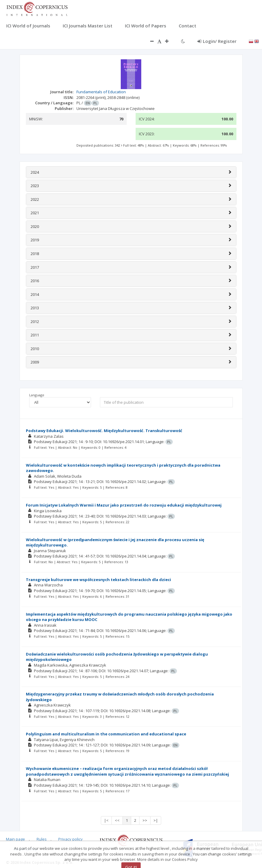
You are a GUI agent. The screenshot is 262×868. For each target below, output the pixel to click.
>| (156, 820)
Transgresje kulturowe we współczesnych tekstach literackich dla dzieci (98, 580)
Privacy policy (70, 839)
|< (106, 820)
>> (145, 820)
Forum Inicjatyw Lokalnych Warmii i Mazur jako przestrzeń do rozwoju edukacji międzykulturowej (124, 505)
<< (117, 820)
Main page (15, 839)
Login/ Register (217, 41)
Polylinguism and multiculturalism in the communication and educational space (106, 734)
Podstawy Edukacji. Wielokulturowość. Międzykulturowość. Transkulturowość (104, 431)
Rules (42, 839)
